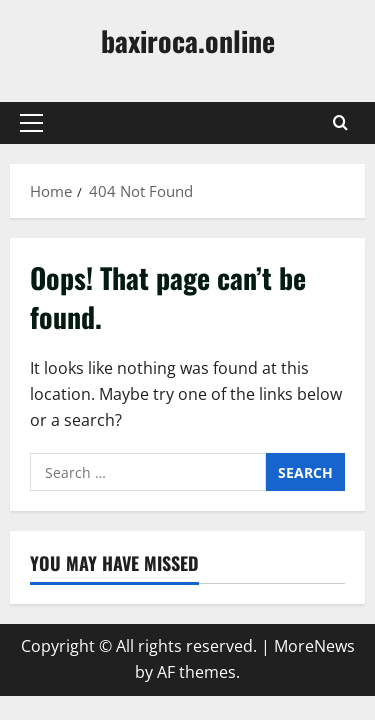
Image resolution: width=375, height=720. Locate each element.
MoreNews (314, 646)
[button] (31, 123)
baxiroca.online (188, 40)
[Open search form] (340, 123)
